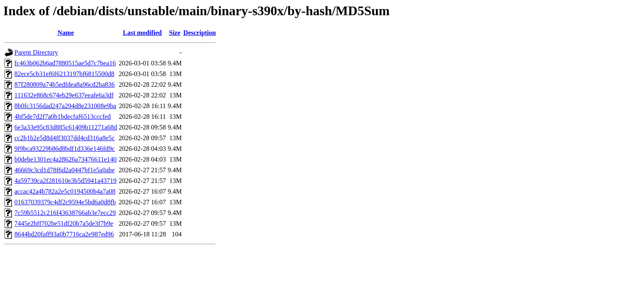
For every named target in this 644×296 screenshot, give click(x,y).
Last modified (142, 33)
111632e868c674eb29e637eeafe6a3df (64, 95)
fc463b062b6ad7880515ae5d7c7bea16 (65, 63)
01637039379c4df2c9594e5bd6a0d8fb (65, 202)
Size (175, 33)
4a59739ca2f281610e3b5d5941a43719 (66, 181)
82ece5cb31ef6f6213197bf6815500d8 (64, 74)
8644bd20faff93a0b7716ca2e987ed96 (64, 234)
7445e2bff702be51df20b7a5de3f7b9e (64, 223)
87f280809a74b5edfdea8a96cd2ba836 (64, 84)
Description (199, 33)
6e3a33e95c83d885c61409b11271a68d (66, 127)
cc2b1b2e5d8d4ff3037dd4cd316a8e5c (64, 138)
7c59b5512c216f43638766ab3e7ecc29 (65, 213)
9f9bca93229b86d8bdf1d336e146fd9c (64, 149)
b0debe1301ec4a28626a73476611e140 (66, 159)
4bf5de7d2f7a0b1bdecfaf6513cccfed (63, 117)
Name (66, 33)
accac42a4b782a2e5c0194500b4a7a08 (65, 191)
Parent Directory (36, 52)
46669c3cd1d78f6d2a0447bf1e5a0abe (64, 170)
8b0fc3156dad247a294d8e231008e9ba (65, 106)
